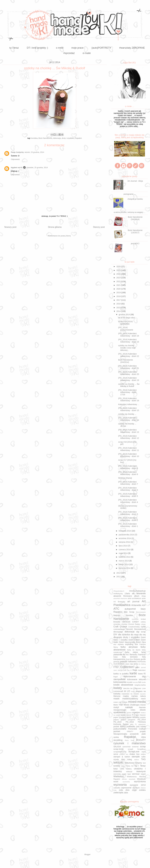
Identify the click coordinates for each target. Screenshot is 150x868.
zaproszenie (126, 788)
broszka (117, 622)
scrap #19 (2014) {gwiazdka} (125, 323)
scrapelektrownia (120, 752)
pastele (143, 717)
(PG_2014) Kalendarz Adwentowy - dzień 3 (128, 513)
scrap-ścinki (118, 749)
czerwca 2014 (125, 550)
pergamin (132, 720)
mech (143, 699)
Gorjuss (137, 659)
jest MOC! (135, 243)
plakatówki (142, 724)
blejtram (117, 615)
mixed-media (137, 702)
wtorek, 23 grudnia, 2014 (34, 152)
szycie (116, 759)
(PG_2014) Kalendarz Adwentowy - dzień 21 (129, 367)
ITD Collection (124, 667)
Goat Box (129, 659)
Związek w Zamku (135, 199)
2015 (119, 308)
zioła (121, 790)
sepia (144, 752)
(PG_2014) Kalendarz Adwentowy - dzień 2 (128, 519)
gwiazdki (124, 662)
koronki (135, 682)
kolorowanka (120, 682)
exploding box (131, 644)
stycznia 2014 (125, 568)
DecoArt (129, 629)
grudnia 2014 (124, 315)
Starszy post (99, 227)
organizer (136, 712)
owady (123, 715)
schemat (135, 747)
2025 (119, 270)
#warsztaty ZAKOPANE (132, 48)
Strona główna (55, 227)
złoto (127, 790)
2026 (119, 266)
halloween (132, 662)
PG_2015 (117, 722)
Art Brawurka (119, 602)
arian (144, 598)
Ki (145, 674)
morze (143, 705)
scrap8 (130, 749)
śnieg (129, 759)
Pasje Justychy (17, 152)
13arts (127, 594)
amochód (117, 598)
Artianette (136, 605)
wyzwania (120, 785)
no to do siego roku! (127, 318)
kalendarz (142, 670)
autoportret (130, 609)
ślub (123, 759)
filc (124, 655)
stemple (136, 757)
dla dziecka (124, 635)
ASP (144, 605)
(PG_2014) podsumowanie (126, 329)
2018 (119, 296)
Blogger (87, 854)
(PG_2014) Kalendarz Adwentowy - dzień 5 (128, 495)
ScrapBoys (141, 749)
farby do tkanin (134, 650)
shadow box (124, 754)
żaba (126, 793)
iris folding (142, 664)
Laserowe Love (140, 688)
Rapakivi (78, 138)
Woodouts (141, 779)
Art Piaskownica (130, 603)
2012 (119, 577)
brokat (143, 619)
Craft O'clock (120, 627)
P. (133, 715)
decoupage (118, 632)
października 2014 (127, 535)
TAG (143, 759)
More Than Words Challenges (126, 705)
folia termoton (130, 657)
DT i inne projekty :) (37, 48)
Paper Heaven (140, 715)
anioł (129, 598)
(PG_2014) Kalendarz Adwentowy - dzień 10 (129, 455)
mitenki (125, 702)
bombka (34, 138)
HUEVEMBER (119, 664)
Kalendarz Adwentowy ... (129, 404)
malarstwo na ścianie (130, 694)
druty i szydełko (68, 138)
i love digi (129, 664)
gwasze (116, 662)
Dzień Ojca (141, 642)
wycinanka (126, 782)
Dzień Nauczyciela (127, 642)
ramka (116, 737)
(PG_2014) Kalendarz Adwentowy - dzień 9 (128, 467)
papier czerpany (120, 717)
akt (133, 594)
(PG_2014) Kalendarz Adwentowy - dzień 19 (129, 379)
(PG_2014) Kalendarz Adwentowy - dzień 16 (129, 400)
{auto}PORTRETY (101, 48)
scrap (143, 747)
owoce (129, 715)
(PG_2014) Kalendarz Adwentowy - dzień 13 (129, 431)
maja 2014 (123, 553)
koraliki (130, 682)
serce (116, 754)
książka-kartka (140, 685)
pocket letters (119, 727)
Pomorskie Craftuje (137, 729)
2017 (119, 300)
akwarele (141, 593)
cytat (143, 627)
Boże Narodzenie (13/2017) (135, 231)
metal (116, 702)
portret (117, 731)
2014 (119, 311)
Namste (142, 707)
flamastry (133, 655)
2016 (119, 304)
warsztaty (117, 774)
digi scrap (141, 632)
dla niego (135, 635)
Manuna (117, 696)
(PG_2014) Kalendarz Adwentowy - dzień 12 (129, 437)
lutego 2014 (124, 564)
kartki (133, 673)
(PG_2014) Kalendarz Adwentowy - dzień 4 (128, 501)
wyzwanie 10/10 (138, 785)
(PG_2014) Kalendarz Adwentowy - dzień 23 (129, 341)
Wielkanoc (119, 776)
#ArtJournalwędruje (137, 591)
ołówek (143, 710)
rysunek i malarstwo (130, 743)
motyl (116, 707)
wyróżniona (140, 781)
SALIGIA (117, 747)
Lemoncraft (118, 691)
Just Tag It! (127, 670)
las (131, 688)
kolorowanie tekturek (136, 679)
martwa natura (138, 696)
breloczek (135, 619)
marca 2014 (124, 561)
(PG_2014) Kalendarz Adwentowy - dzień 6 (128, 489)
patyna (116, 720)
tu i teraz (14, 48)
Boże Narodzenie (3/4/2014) (135, 218)
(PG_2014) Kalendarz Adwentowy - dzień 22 (129, 355)
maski (116, 699)
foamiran (142, 655)
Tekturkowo (129, 763)
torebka (117, 766)
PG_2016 (130, 722)
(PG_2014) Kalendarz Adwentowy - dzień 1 (128, 525)
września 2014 (125, 538)
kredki (144, 682)
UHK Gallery (126, 769)
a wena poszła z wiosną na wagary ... (130, 212)
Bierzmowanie (141, 612)
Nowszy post (10, 227)
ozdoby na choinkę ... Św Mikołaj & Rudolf (129, 385)
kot (140, 682)
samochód (126, 747)
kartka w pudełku (121, 674)
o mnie (60, 48)
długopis (118, 637)
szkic (144, 757)
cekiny (143, 622)
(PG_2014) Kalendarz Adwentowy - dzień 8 (128, 473)
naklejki (129, 707)
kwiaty (118, 688)
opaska (129, 713)
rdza (143, 737)
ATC (116, 609)
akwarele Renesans (123, 596)
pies (132, 724)
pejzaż (123, 720)
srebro (143, 754)
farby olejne (131, 652)
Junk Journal (118, 670)
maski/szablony (130, 699)
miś (120, 702)
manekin (143, 694)
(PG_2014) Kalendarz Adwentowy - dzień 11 (129, 449)
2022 (119, 281)
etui (115, 644)
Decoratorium (140, 629)
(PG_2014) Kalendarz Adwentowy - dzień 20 (129, 373)
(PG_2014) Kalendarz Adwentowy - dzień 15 (129, 409)
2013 (119, 573)
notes (133, 710)
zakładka (117, 788)
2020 (119, 289)
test (144, 763)
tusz (116, 769)
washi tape (126, 774)
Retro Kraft (129, 740)
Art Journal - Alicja (135, 181)
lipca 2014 (123, 546)
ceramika (117, 624)
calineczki (126, 622)
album (137, 596)
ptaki (144, 734)
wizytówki (132, 779)
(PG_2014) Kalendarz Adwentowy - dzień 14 (129, 419)
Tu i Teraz (140, 766)
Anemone (124, 598)
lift (125, 691)
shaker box (134, 754)
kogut (116, 677)
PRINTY (130, 732)
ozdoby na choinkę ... (127, 414)
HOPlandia (141, 662)
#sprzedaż (69, 53)
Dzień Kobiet (134, 640)
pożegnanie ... (130, 194)
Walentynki (141, 771)
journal (143, 667)
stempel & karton (122, 757)
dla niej (142, 635)
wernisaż (136, 774)
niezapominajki (120, 710)
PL (136, 724)
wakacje (129, 772)
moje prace (77, 48)
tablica (136, 760)
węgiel (143, 774)
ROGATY (141, 740)
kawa (140, 674)
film (127, 655)
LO (128, 691)
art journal (133, 601)
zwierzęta (118, 793)
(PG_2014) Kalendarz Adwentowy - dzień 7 (128, 483)
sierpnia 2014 (125, 542)
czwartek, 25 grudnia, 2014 (37, 167)
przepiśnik (134, 734)
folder (116, 657)
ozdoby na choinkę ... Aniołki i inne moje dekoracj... (127, 348)
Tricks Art (130, 766)
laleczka (126, 688)
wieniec (124, 779)
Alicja (144, 596)
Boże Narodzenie (45, 138)
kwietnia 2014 (125, 557)
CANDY (135, 622)
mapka (126, 696)
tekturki (118, 763)
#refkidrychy (118, 594)
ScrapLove (134, 752)
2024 (119, 274)
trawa (123, 766)
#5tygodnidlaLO (119, 591)
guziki (143, 659)
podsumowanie (120, 729)
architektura (137, 598)
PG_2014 (142, 720)
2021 (119, 285)
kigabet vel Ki (17, 167)
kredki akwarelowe (123, 685)
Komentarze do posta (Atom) (59, 236)
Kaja (135, 670)
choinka (124, 624)
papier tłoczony (133, 717)
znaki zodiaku (139, 790)
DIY (115, 635)
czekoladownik (119, 629)
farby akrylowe (129, 647)
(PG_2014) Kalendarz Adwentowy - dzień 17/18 (127, 392)
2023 (119, 278)
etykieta (121, 644)
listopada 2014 (125, 531)
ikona (136, 664)
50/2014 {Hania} (125, 478)
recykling (118, 740)
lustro (133, 691)
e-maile (87, 53)
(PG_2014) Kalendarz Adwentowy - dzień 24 (129, 335)
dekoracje (57, 138)
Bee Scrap (129, 612)
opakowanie (120, 712)
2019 (119, 293)
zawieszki (136, 788)
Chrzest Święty (134, 624)
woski (116, 782)
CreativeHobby (134, 627)
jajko (138, 667)
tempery (139, 763)
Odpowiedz (15, 159)
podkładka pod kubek (136, 727)
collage (143, 624)
